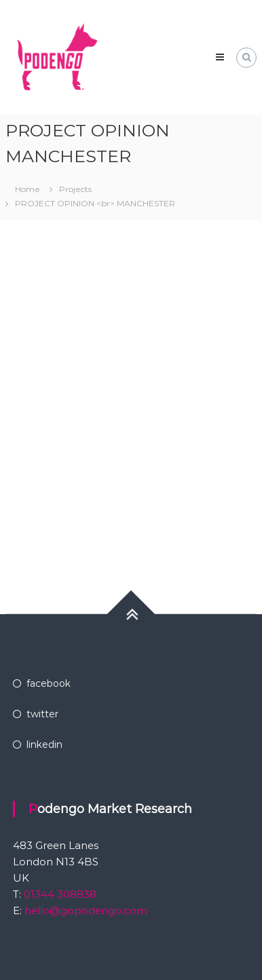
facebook (49, 683)
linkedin (44, 745)
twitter (42, 714)
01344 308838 (59, 894)
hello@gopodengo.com (86, 910)
